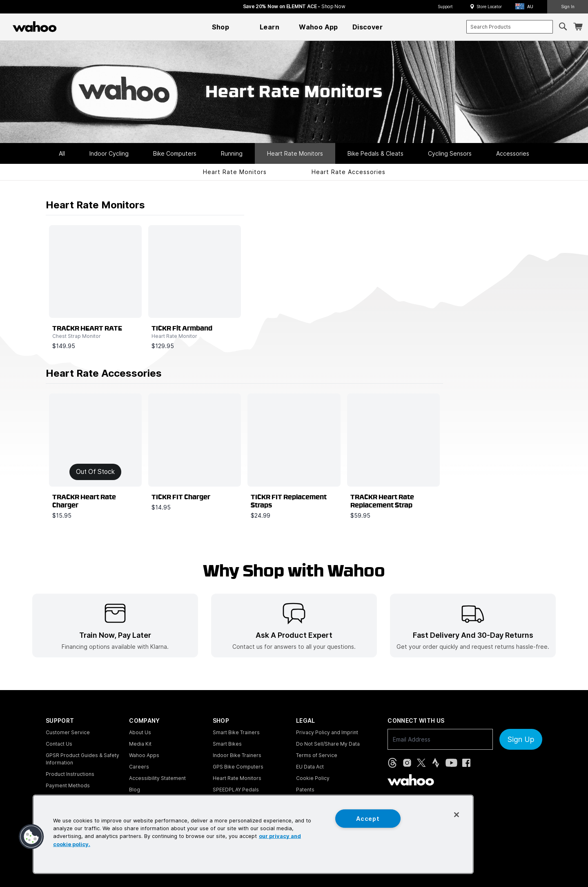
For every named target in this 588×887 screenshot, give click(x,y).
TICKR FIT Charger (181, 497)
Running (232, 153)
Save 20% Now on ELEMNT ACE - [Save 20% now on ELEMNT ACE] (294, 6)
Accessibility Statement (157, 778)
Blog (135, 790)
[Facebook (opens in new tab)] (466, 763)
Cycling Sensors (450, 153)
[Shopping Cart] (578, 27)
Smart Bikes (227, 744)
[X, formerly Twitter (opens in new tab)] (421, 763)
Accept (368, 819)
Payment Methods (68, 785)
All (62, 153)
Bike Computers (175, 153)
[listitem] (115, 626)
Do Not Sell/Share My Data (328, 744)
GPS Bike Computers (238, 767)
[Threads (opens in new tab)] (392, 763)
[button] (527, 7)
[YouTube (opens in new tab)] (451, 763)
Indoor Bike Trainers (237, 755)
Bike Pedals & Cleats (375, 153)
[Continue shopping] (70, 27)
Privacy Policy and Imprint (327, 732)
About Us (140, 732)
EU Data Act (310, 767)
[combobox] (510, 27)
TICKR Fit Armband (182, 328)
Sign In (568, 7)
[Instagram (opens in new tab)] (407, 763)
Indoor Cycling (109, 153)
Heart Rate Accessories (349, 172)
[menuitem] (220, 27)
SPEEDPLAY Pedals (236, 790)
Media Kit (140, 744)
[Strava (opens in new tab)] (436, 763)
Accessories (513, 153)
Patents (305, 790)
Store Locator (489, 7)
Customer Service (68, 732)
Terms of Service (317, 755)
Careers (139, 767)
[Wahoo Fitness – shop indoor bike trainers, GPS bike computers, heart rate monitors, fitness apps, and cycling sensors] (35, 27)
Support (445, 7)
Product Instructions (70, 774)
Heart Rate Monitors (295, 153)
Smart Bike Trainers (236, 732)
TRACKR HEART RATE (87, 328)
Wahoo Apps (144, 755)
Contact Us (59, 744)
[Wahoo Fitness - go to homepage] (411, 780)
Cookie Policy (313, 778)
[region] (253, 834)
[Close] (457, 815)
